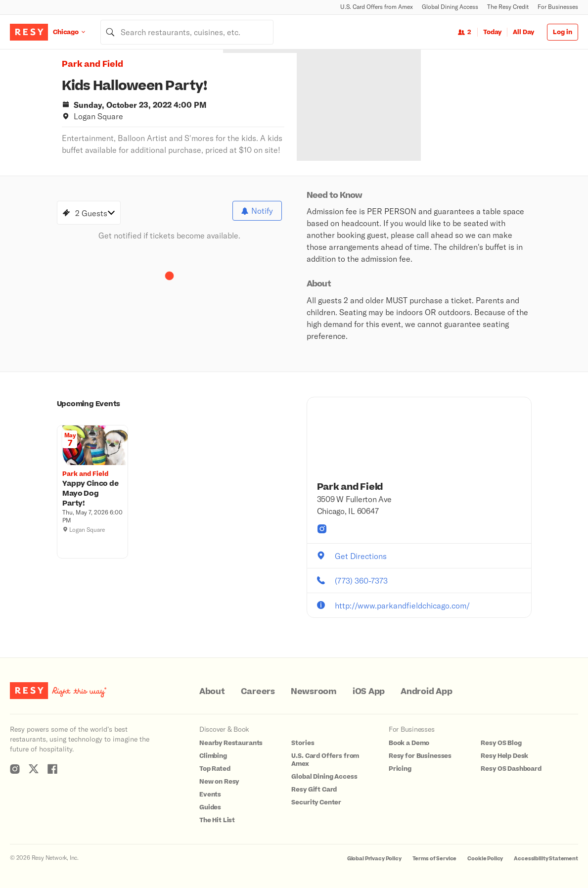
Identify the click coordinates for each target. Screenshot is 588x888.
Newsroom (314, 692)
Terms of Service (435, 859)
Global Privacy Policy (374, 859)
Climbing (213, 756)
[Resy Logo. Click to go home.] (29, 32)
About (212, 692)
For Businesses (558, 7)
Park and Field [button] (92, 64)
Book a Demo (409, 743)
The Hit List (217, 820)
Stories (303, 743)
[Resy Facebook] (52, 769)
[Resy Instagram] (15, 769)
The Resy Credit (508, 7)
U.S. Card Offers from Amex (377, 7)
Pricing (400, 769)
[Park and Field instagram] (322, 529)
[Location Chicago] (77, 32)
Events (210, 795)
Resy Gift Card (314, 790)
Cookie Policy (485, 859)
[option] (377, 105)
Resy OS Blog (501, 743)
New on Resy (219, 782)
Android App (426, 692)
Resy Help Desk (504, 756)
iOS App (369, 692)
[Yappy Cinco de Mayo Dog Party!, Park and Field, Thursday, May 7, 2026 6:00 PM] (92, 494)
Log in (563, 32)
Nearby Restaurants (231, 743)
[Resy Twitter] (34, 769)
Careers (258, 692)
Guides (210, 807)
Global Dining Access (450, 7)
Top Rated (215, 769)
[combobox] (187, 32)
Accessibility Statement (546, 859)
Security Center (316, 802)
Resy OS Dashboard (511, 769)
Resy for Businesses (420, 756)
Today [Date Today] (492, 32)
